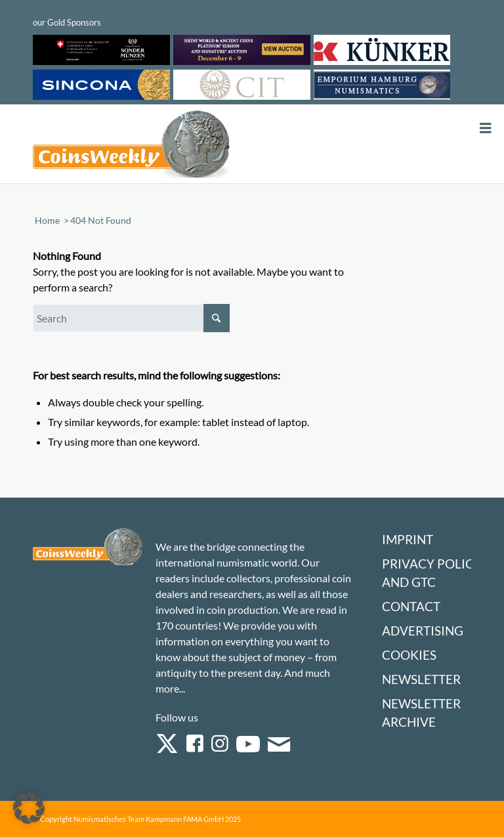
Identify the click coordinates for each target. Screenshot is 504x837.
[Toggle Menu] (486, 128)
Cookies (409, 655)
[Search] (131, 318)
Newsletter (421, 679)
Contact (411, 606)
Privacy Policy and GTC (432, 573)
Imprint (408, 539)
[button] (29, 808)
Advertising (423, 631)
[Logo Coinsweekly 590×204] (131, 146)
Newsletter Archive (421, 713)
